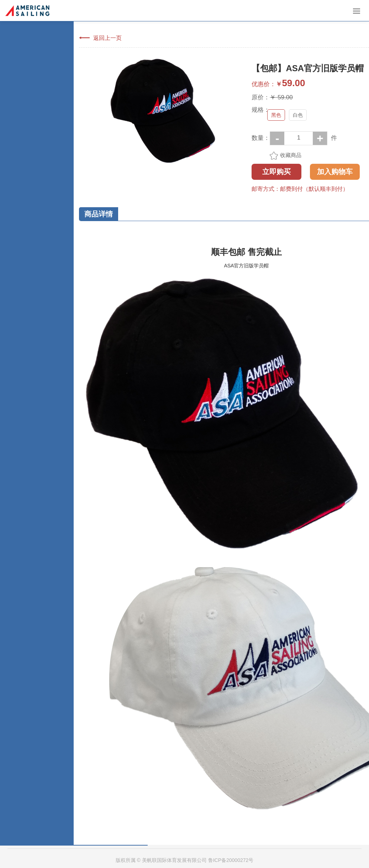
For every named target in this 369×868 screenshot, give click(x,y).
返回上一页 (107, 38)
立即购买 (276, 172)
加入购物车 (335, 172)
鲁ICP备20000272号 (231, 860)
